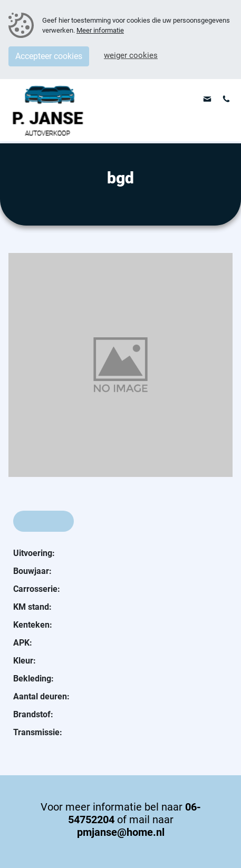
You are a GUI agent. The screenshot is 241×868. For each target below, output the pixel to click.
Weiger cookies (131, 55)
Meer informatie (100, 30)
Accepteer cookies (49, 56)
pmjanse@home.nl (121, 832)
